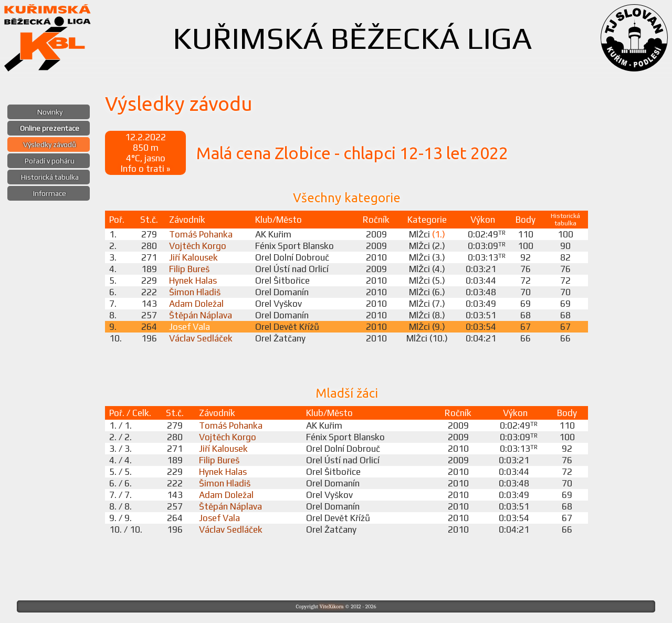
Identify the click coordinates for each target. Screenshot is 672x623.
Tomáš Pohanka (201, 234)
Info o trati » (145, 169)
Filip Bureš (189, 269)
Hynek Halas (193, 281)
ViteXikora (331, 606)
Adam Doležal (196, 304)
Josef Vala (190, 327)
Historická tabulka (50, 177)
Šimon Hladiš (195, 292)
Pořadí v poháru (50, 161)
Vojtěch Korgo (198, 246)
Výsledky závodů (50, 144)
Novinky (50, 112)
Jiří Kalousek (193, 257)
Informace (50, 193)
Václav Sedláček (201, 338)
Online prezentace (50, 128)
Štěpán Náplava (201, 315)
